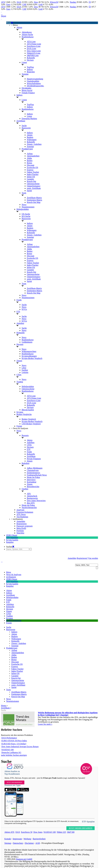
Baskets (30, 137)
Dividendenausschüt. (35, 86)
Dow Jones (38, 832)
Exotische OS (32, 167)
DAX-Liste (31, 48)
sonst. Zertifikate (34, 188)
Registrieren (22, 524)
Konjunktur (32, 482)
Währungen (32, 140)
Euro (8, 4)
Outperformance (34, 186)
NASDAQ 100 (8, 750)
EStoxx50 (54, 2)
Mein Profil (21, 528)
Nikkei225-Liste (34, 53)
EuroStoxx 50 (27, 832)
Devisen (30, 60)
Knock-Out (31, 181)
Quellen (25, 489)
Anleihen (20, 323)
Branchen (31, 72)
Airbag (30, 154)
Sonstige (30, 147)
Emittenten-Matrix (34, 200)
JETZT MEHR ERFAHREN (81, 828)
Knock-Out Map (34, 202)
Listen (24, 62)
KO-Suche (26, 216)
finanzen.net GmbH (24, 859)
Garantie (30, 179)
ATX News (21, 514)
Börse (9, 572)
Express (30, 170)
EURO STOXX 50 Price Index (14, 741)
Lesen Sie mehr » (45, 724)
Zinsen (19, 361)
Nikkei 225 (61, 832)
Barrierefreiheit (39, 839)
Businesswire (32, 498)
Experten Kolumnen (25, 512)
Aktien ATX (9, 832)
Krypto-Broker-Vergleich (32, 421)
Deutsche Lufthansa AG (11, 752)
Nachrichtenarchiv (29, 507)
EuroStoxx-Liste (34, 46)
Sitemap (8, 843)
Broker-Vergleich (29, 419)
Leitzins (25, 372)
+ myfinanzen (17, 519)
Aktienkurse (27, 32)
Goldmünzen (27, 342)
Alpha (29, 158)
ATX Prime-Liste (34, 44)
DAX (19, 2)
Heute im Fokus (33, 477)
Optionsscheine (33, 184)
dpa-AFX (31, 503)
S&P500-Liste (33, 55)
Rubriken (26, 463)
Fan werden (93, 558)
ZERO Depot (12, 535)
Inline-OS (31, 177)
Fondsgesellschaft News (37, 475)
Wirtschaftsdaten (34, 83)
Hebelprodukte (23, 209)
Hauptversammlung (35, 79)
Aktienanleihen (33, 156)
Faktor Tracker (33, 172)
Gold (40, 4)
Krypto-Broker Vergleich (32, 358)
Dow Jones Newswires (36, 501)
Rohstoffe (31, 58)
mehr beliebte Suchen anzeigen (14, 755)
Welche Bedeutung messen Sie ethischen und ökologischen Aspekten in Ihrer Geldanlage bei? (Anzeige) (68, 714)
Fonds (19, 300)
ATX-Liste (31, 42)
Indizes (30, 69)
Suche (24, 126)
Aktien (19, 27)
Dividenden (26, 88)
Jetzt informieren (14, 782)
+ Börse (15, 25)
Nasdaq (73, 2)
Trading (20, 382)
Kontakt (8, 839)
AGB (38, 843)
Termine (25, 74)
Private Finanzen (34, 459)
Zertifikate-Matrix (34, 198)
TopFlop (30, 67)
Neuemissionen (28, 207)
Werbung (27, 839)
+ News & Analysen (20, 428)
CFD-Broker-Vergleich (31, 424)
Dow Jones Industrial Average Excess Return (20, 747)
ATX (3, 2)
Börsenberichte (33, 487)
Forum (19, 426)
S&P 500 (71, 832)
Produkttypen (27, 149)
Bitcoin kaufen (28, 410)
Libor (24, 368)
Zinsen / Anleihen (34, 144)
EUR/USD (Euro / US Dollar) (14, 744)
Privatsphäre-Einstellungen (53, 843)
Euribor (25, 370)
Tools (24, 193)
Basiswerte (26, 128)
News (24, 205)
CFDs (19, 375)
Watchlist (20, 533)
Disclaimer (29, 843)
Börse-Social (27, 90)
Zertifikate (21, 121)
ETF (18, 312)
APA (29, 494)
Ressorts (25, 435)
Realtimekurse (28, 37)
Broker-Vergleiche (24, 414)
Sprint (29, 191)
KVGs (24, 309)
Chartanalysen (33, 470)
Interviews (31, 480)
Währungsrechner (29, 351)
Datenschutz (18, 843)
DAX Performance (9, 738)
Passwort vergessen (25, 526)
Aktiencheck (32, 496)
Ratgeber (10, 542)
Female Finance (28, 93)
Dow (36, 2)
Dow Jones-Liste (34, 51)
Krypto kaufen (12, 540)
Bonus (29, 163)
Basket (30, 161)
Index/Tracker (33, 174)
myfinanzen (11, 577)
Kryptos (20, 412)
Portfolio (20, 531)
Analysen (20, 510)
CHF (24, 4)
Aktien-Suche (27, 34)
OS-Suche (26, 214)
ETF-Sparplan (12, 538)
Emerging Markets (29, 119)
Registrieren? (82, 558)
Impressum (17, 839)
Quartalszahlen (33, 81)
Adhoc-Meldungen (35, 468)
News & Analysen (14, 575)
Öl (90, 2)
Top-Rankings (22, 517)
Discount (31, 165)
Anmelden (21, 521)
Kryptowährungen (29, 356)
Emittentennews (33, 473)
